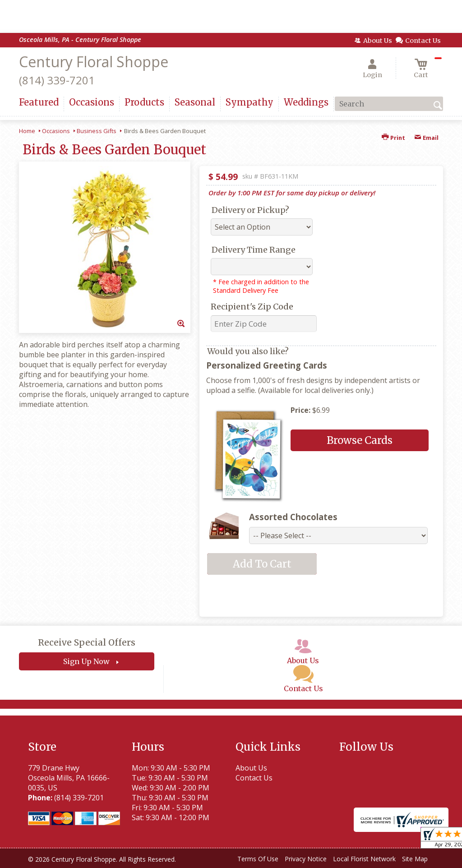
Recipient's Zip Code (252, 307)
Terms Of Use (258, 859)
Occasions (56, 131)
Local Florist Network (364, 859)
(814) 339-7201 (57, 80)
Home (27, 131)
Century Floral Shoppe (94, 62)
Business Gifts (97, 131)
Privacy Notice (306, 859)
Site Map (415, 859)
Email (426, 138)
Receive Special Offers (87, 642)
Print (393, 138)
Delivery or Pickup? (250, 210)
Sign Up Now (86, 661)
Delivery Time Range (254, 250)
